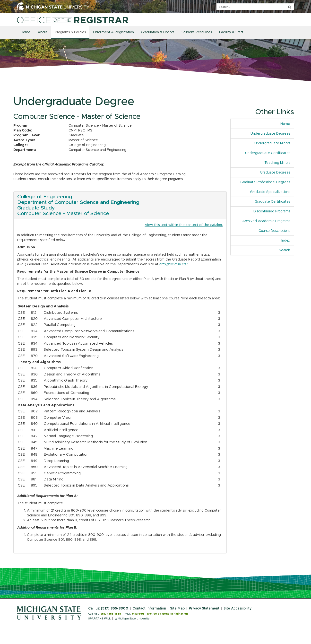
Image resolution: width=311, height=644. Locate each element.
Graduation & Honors (158, 32)
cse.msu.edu (178, 264)
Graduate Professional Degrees (265, 182)
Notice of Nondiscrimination (167, 614)
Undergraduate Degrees (270, 134)
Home (26, 32)
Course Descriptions (274, 231)
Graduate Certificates (272, 202)
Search (285, 250)
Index (286, 241)
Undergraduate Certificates (268, 153)
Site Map (177, 609)
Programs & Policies (70, 32)
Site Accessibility (238, 609)
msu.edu (138, 614)
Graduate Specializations (270, 192)
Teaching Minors (277, 163)
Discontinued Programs (272, 211)
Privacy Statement (204, 609)
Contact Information (149, 609)
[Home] (73, 20)
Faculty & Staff (231, 32)
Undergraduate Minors (272, 143)
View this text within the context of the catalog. (184, 225)
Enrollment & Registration (113, 32)
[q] (255, 7)
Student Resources (197, 32)
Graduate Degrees (275, 173)
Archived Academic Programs (266, 221)
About (43, 32)
